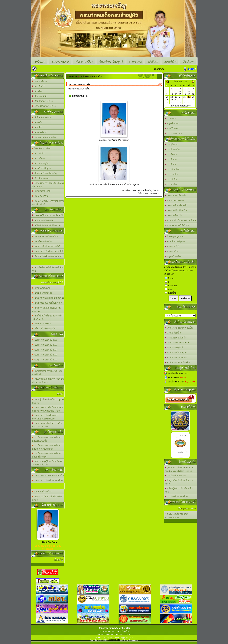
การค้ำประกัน (172, 150)
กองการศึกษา (40, 132)
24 (180, 97)
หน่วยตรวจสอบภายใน (44, 137)
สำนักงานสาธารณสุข (176, 358)
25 (185, 97)
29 (172, 100)
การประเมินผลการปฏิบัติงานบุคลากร (47, 310)
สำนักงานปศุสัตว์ (174, 348)
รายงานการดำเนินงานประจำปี (48, 251)
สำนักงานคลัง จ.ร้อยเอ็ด (177, 363)
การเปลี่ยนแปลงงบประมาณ (46, 225)
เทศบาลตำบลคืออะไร (176, 205)
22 (172, 97)
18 (185, 94)
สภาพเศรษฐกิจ (40, 163)
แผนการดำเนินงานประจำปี (46, 246)
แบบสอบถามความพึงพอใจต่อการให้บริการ (47, 373)
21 (167, 97)
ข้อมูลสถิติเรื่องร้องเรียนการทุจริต (179, 482)
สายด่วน (37, 91)
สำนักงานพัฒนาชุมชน (176, 353)
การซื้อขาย (171, 155)
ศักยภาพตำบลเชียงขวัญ (45, 173)
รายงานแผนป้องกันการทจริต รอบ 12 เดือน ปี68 (47, 425)
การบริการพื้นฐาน (42, 168)
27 (193, 97)
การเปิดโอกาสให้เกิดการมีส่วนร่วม (48, 269)
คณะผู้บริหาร (39, 81)
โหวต (173, 298)
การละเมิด (171, 184)
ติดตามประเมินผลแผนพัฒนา (47, 256)
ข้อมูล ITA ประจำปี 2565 (45, 340)
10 (180, 91)
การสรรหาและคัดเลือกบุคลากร (48, 298)
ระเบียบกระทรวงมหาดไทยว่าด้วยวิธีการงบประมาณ (47, 447)
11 (185, 91)
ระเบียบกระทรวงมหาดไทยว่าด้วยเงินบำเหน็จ (47, 439)
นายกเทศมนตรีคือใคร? (177, 225)
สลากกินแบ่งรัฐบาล (175, 241)
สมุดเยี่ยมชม (172, 123)
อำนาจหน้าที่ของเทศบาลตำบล (180, 220)
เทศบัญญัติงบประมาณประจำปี (48, 215)
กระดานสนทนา (173, 133)
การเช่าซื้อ (171, 179)
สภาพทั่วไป (39, 153)
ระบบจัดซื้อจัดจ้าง (42, 492)
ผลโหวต (185, 298)
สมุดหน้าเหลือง (173, 256)
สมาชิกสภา (39, 86)
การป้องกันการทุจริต (176, 476)
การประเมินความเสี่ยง (176, 496)
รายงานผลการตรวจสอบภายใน (48, 475)
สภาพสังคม (39, 158)
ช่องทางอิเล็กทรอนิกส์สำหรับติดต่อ (47, 498)
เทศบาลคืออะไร (173, 215)
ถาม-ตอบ (170, 118)
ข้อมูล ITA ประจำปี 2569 (45, 360)
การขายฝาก (172, 174)
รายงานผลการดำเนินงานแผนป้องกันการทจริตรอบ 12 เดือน (48, 409)
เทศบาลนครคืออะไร (175, 196)
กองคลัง (37, 122)
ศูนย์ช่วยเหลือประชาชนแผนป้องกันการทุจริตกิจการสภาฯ (179, 469)
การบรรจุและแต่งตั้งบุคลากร (47, 303)
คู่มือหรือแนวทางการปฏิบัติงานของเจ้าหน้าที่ (48, 203)
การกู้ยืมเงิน (171, 145)
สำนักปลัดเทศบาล (42, 117)
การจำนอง (171, 159)
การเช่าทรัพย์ (172, 169)
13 (193, 91)
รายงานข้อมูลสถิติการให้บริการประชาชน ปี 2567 (48, 381)
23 (176, 97)
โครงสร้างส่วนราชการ (44, 106)
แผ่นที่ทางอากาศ (41, 191)
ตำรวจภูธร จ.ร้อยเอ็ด (176, 338)
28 (167, 100)
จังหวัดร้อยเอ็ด (173, 333)
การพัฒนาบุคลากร (42, 293)
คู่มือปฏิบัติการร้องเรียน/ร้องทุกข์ (179, 490)
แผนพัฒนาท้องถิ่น (42, 241)
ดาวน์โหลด (171, 128)
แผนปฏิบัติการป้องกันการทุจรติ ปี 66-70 (48, 401)
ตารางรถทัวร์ (172, 246)
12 (189, 91)
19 (189, 94)
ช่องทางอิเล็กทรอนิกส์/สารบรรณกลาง (176, 516)
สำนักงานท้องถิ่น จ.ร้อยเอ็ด (179, 328)
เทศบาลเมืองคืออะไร (176, 210)
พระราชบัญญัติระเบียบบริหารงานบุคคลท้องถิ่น (47, 463)
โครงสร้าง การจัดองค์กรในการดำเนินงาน (48, 185)
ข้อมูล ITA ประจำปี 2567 (45, 350)
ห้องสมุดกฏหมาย (174, 237)
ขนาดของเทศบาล (174, 200)
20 (193, 94)
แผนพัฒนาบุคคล (41, 288)
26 (189, 97)
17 (180, 94)
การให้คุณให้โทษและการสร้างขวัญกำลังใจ (48, 317)
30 (176, 100)
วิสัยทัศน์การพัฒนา (42, 148)
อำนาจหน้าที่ (39, 96)
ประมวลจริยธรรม (42, 324)
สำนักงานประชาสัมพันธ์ (177, 343)
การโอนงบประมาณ (43, 220)
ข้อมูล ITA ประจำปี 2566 (45, 345)
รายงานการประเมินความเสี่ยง (48, 480)
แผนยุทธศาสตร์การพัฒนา (46, 236)
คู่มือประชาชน (40, 196)
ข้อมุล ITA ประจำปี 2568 (45, 355)
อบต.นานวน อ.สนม (180, 316)
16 (176, 94)
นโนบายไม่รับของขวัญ (44, 329)
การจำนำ (170, 164)
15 (172, 94)
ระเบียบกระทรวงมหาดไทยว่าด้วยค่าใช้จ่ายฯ (47, 455)
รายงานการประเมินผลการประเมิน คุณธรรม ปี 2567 (46, 417)
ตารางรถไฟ (171, 251)
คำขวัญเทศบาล (41, 178)
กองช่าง (37, 127)
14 (167, 94)
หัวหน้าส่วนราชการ (42, 101)
